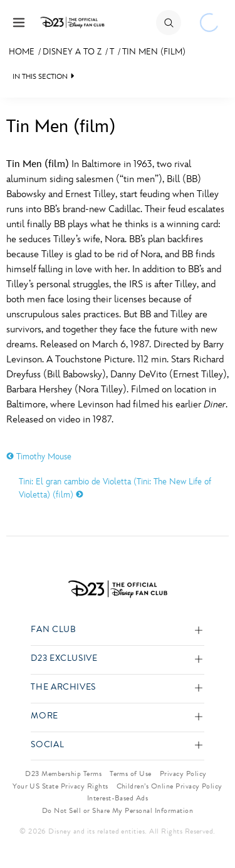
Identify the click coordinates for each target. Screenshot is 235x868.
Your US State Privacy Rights (60, 786)
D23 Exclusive (64, 659)
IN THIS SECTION (40, 77)
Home (22, 52)
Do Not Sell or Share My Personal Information (118, 810)
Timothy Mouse (39, 457)
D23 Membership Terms (63, 774)
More (44, 716)
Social (47, 745)
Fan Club (53, 630)
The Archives (63, 687)
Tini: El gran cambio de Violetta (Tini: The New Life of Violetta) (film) (115, 488)
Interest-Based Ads (118, 798)
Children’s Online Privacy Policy (170, 786)
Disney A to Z (72, 52)
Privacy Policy (183, 774)
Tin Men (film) (154, 52)
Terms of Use (131, 774)
